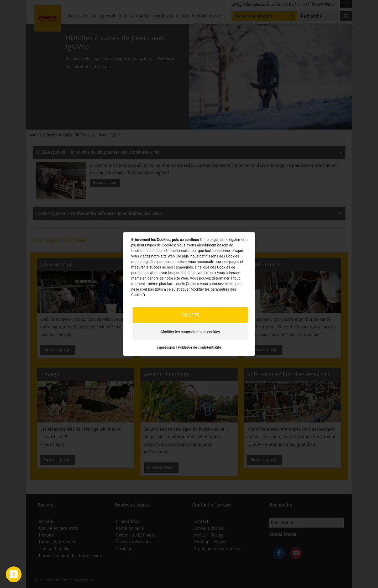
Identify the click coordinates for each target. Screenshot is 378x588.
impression (166, 347)
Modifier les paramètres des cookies (190, 332)
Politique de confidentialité (199, 347)
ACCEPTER (190, 315)
